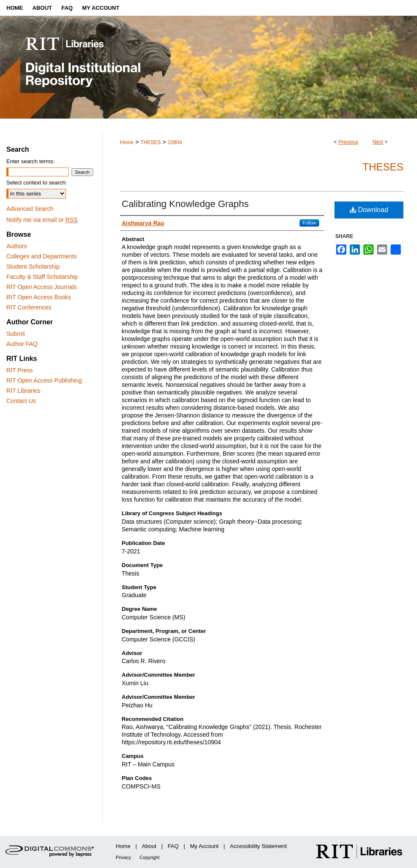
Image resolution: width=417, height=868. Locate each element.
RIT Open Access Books (39, 297)
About (149, 846)
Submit (16, 334)
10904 (175, 142)
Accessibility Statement (258, 846)
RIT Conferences (29, 307)
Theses (383, 167)
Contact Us (21, 401)
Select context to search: (37, 183)
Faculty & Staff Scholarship (42, 277)
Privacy (123, 857)
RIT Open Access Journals (41, 287)
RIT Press (20, 370)
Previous (348, 142)
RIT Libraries (23, 391)
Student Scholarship (33, 267)
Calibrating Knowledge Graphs (185, 204)
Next (378, 142)
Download (369, 210)
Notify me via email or (42, 220)
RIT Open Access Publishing (44, 380)
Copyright (150, 857)
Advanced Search (30, 209)
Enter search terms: (30, 161)
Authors (17, 246)
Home (127, 142)
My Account (204, 846)
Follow (309, 223)
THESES (151, 142)
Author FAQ (22, 344)
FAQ (173, 846)
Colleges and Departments (42, 256)
